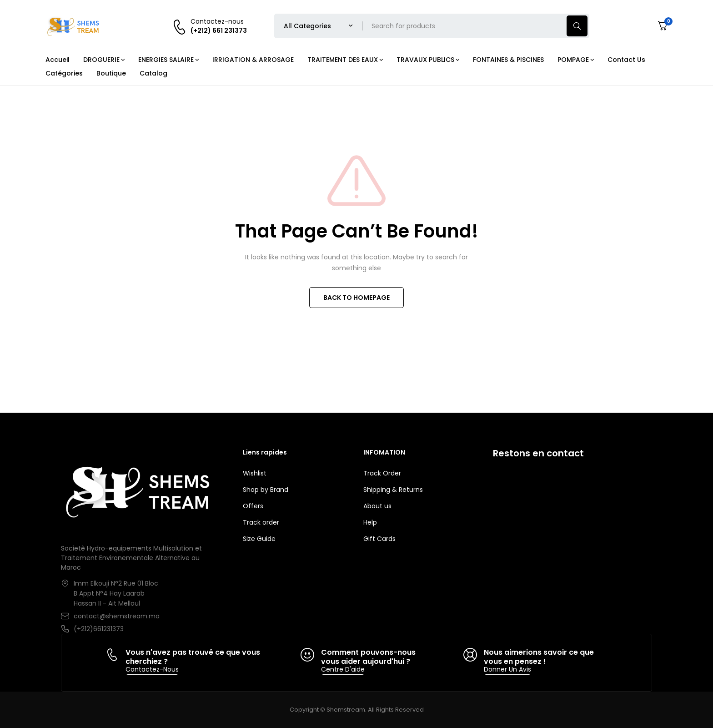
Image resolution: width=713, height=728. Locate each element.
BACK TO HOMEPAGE (356, 298)
